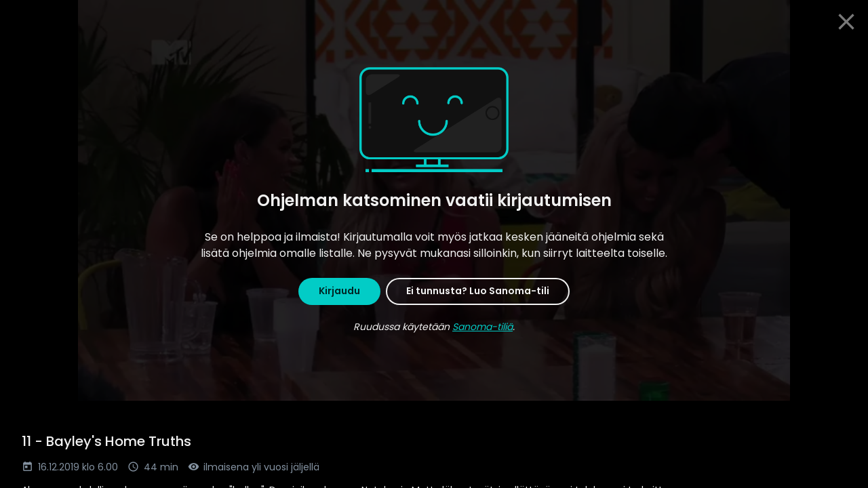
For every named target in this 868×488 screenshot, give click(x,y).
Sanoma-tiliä (482, 327)
